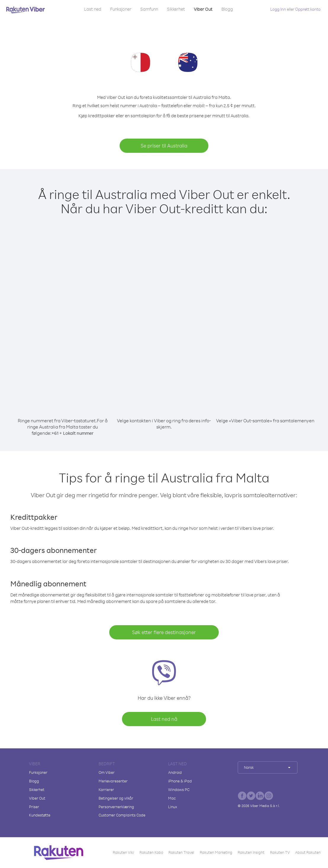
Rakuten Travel (181, 852)
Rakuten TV (280, 852)
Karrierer (106, 790)
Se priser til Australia (164, 146)
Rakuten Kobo (151, 852)
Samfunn (149, 9)
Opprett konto (308, 9)
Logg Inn (278, 9)
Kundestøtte (40, 815)
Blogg (227, 9)
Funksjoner (121, 9)
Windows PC (179, 790)
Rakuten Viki (123, 852)
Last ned (93, 9)
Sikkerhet (176, 9)
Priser (34, 807)
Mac (172, 798)
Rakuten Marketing (216, 852)
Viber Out (203, 9)
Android (175, 772)
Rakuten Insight (251, 852)
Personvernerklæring (116, 807)
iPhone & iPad (180, 781)
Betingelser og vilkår (116, 798)
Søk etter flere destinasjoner (164, 632)
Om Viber (107, 772)
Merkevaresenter (113, 781)
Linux (173, 807)
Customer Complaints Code (122, 815)
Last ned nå (164, 719)
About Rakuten (308, 852)
